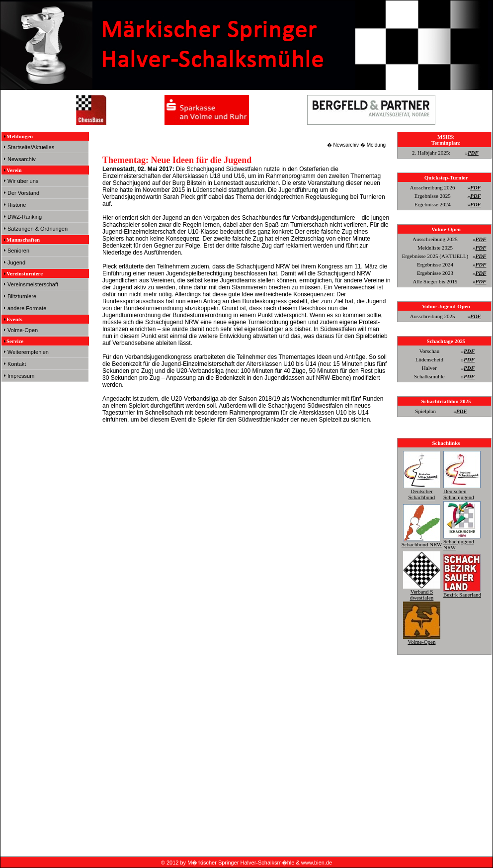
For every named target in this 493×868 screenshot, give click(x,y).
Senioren (18, 251)
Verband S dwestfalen (422, 592)
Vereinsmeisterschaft (33, 284)
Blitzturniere (22, 296)
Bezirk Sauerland (462, 592)
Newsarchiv (22, 159)
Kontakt (17, 364)
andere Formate (27, 308)
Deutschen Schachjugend (462, 491)
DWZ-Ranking (25, 217)
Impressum (21, 376)
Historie (17, 205)
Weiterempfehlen (28, 352)
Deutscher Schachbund (422, 491)
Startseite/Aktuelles (31, 147)
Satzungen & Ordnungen (38, 229)
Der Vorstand (23, 193)
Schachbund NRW (422, 541)
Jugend (16, 262)
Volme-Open (23, 330)
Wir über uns (23, 181)
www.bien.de (317, 863)
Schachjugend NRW (462, 541)
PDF (473, 153)
